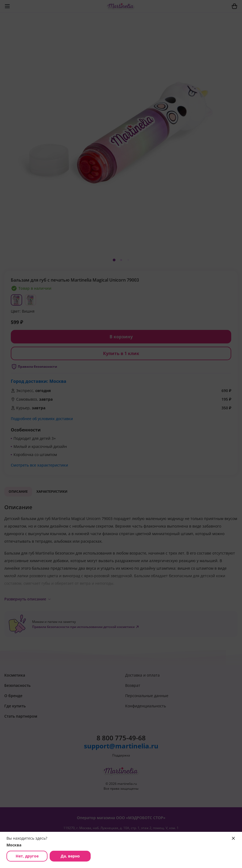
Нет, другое (27, 856)
